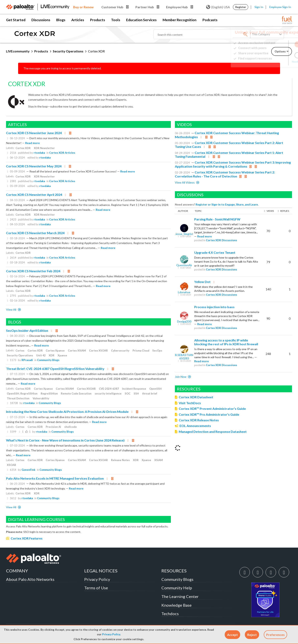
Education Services (141, 20)
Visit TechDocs (190, 403)
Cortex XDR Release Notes (199, 420)
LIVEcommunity (18, 51)
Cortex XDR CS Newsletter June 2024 (34, 133)
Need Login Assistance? (274, 62)
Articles (78, 20)
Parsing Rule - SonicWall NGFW (217, 219)
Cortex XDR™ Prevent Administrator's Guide (212, 409)
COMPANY (17, 571)
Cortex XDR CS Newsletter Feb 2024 (33, 271)
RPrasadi (27, 360)
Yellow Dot (202, 282)
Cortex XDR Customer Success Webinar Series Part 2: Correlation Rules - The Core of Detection (225, 174)
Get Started (16, 20)
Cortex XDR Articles (62, 153)
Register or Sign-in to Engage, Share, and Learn (227, 204)
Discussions (41, 20)
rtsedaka (39, 153)
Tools (116, 20)
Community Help (177, 588)
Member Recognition (180, 20)
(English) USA (218, 7)
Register (241, 7)
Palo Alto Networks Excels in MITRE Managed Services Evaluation (55, 478)
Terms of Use (96, 588)
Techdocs (170, 614)
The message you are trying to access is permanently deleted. (62, 68)
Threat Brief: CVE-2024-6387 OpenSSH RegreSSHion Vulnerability (55, 369)
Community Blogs (48, 360)
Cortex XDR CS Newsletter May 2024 (34, 166)
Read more (32, 143)
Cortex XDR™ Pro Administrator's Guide (209, 414)
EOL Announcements (195, 426)
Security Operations (68, 51)
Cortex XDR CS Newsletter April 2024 (34, 195)
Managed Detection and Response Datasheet (213, 432)
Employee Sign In (280, 7)
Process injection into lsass (214, 307)
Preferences (275, 635)
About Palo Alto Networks (30, 579)
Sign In (259, 7)
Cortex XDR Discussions (222, 240)
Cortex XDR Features (27, 538)
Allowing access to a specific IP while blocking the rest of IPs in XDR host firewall (226, 342)
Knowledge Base (177, 605)
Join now (181, 377)
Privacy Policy (111, 634)
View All (11, 309)
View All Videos (185, 182)
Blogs (61, 20)
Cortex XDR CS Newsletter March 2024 (35, 233)
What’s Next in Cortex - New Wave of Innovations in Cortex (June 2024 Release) (65, 440)
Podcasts (210, 20)
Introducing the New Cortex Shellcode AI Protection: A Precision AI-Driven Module (67, 412)
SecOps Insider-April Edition (27, 330)
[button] (232, 635)
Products (98, 20)
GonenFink (28, 470)
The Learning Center (180, 596)
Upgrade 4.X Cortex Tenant (215, 252)
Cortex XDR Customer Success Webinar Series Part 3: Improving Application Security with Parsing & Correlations (233, 164)
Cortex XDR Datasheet (196, 397)
